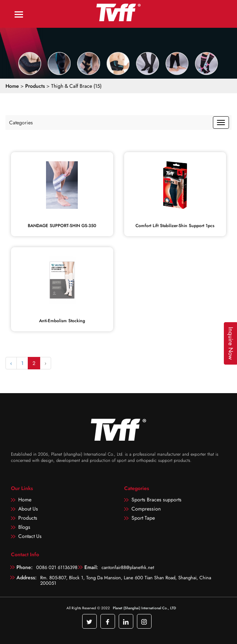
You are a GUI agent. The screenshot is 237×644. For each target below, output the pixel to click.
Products (35, 86)
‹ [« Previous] (11, 363)
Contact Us (30, 536)
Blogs (24, 527)
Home (12, 86)
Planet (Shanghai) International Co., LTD (144, 608)
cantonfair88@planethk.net (128, 567)
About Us (28, 509)
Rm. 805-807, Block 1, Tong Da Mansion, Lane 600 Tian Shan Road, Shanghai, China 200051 (126, 580)
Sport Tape (143, 518)
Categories (21, 123)
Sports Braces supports (156, 500)
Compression (146, 509)
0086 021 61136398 (57, 567)
